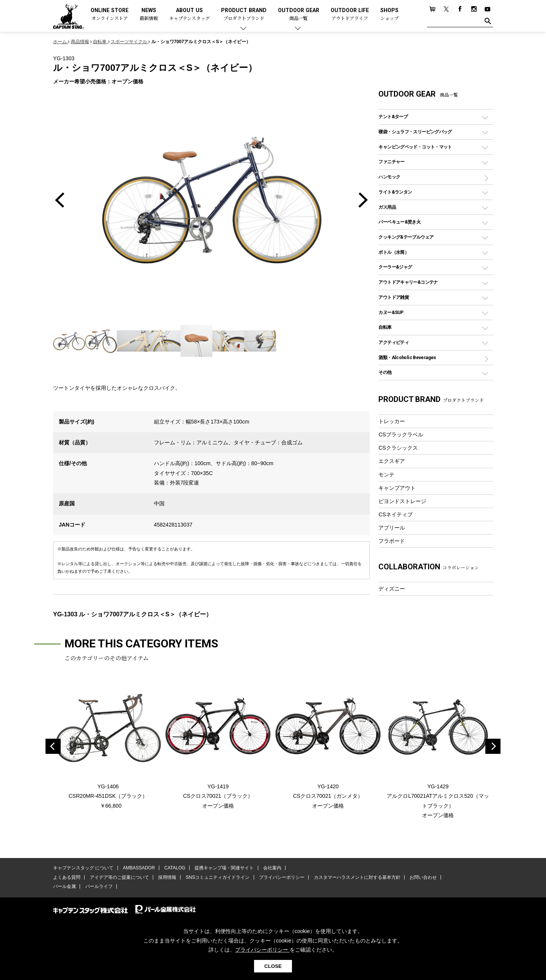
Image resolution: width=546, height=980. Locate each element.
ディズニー (392, 589)
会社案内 (272, 868)
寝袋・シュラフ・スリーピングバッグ (415, 132)
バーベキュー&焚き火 (399, 222)
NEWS (149, 15)
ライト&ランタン (395, 192)
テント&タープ (393, 116)
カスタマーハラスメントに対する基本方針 (356, 877)
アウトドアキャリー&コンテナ (408, 282)
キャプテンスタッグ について (83, 868)
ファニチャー (391, 162)
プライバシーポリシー (281, 877)
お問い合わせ (423, 877)
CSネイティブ (395, 514)
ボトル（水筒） (394, 252)
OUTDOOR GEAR (299, 15)
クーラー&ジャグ (395, 267)
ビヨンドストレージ (402, 501)
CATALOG (175, 868)
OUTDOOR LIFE (350, 15)
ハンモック (389, 177)
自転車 (385, 327)
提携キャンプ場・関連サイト (224, 868)
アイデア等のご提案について (119, 877)
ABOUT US (189, 15)
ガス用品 (387, 207)
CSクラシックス (398, 448)
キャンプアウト (397, 488)
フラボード (392, 541)
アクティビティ (394, 342)
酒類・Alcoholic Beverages (407, 357)
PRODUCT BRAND (244, 15)
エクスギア (392, 461)
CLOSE (273, 966)
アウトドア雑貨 (394, 297)
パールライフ (99, 886)
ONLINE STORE (110, 15)
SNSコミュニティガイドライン (217, 877)
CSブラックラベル (401, 435)
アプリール (392, 528)
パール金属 (64, 886)
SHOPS (389, 15)
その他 (385, 372)
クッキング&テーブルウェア (406, 237)
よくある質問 (67, 877)
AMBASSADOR (139, 868)
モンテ (386, 475)
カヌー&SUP (391, 312)
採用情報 (167, 877)
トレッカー (392, 421)
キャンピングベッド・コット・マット (415, 147)
